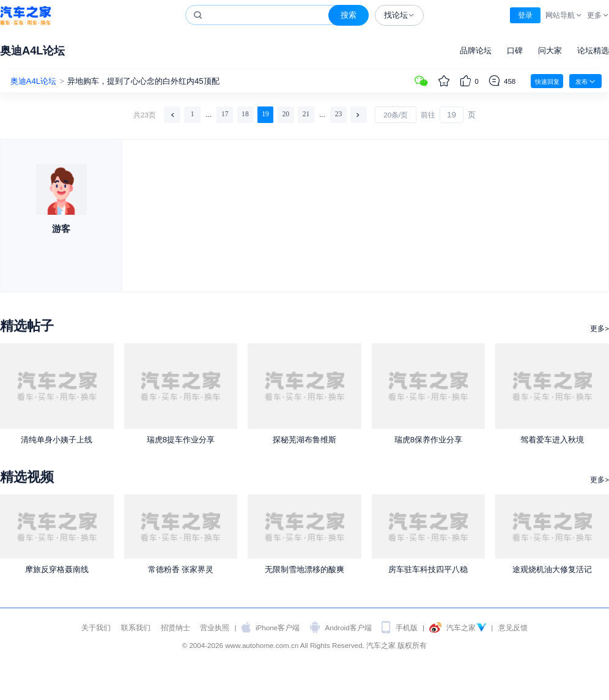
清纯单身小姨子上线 (57, 440)
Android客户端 (349, 627)
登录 (525, 15)
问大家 (550, 50)
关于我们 (96, 627)
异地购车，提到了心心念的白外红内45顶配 (143, 81)
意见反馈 (513, 627)
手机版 (407, 627)
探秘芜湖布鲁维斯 (304, 440)
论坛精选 (593, 50)
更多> (600, 328)
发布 (585, 81)
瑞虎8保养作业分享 (428, 440)
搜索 (349, 15)
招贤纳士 (175, 627)
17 (225, 114)
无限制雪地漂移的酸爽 (304, 569)
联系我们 (136, 627)
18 (245, 114)
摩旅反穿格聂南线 (57, 569)
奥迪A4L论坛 (32, 50)
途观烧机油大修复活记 (552, 569)
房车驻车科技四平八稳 (428, 569)
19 (265, 114)
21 (306, 114)
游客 (61, 229)
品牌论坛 (476, 50)
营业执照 (215, 627)
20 (286, 114)
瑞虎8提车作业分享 (181, 440)
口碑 (515, 50)
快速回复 (547, 82)
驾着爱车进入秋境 (552, 440)
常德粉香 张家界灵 (181, 569)
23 (339, 114)
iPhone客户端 (278, 627)
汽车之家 (25, 16)
